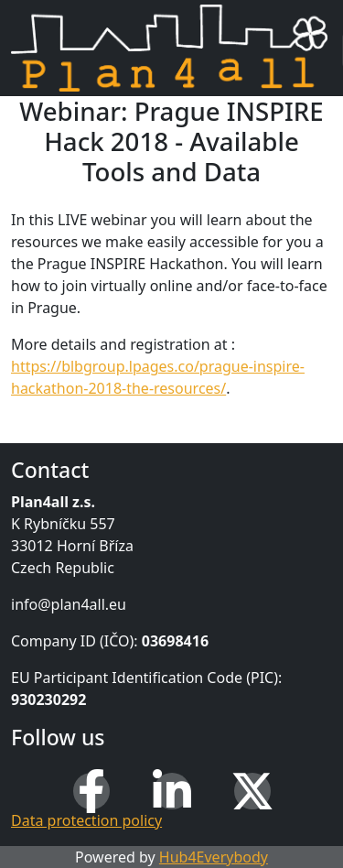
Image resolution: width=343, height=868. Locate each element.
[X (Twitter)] (252, 791)
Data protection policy (86, 820)
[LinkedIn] (172, 791)
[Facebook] (91, 791)
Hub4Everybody (214, 857)
